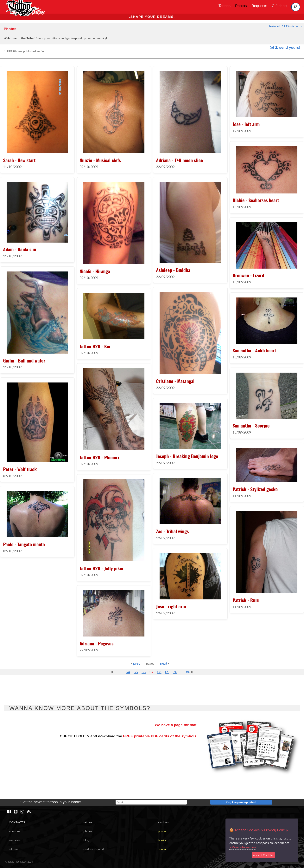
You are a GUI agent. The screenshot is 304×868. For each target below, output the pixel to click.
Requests (259, 6)
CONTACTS (17, 822)
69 (167, 672)
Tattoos (225, 6)
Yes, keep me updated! (241, 802)
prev (136, 663)
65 (136, 672)
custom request (94, 849)
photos (88, 831)
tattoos (88, 822)
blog (86, 840)
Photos (241, 6)
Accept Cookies (263, 855)
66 (144, 672)
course (162, 849)
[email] (151, 802)
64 (128, 672)
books (162, 840)
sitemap (14, 849)
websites (15, 840)
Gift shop (279, 6)
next (165, 663)
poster (162, 831)
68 (159, 672)
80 (189, 672)
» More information (243, 847)
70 (175, 672)
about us (15, 831)
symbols (163, 822)
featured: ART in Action (286, 26)
